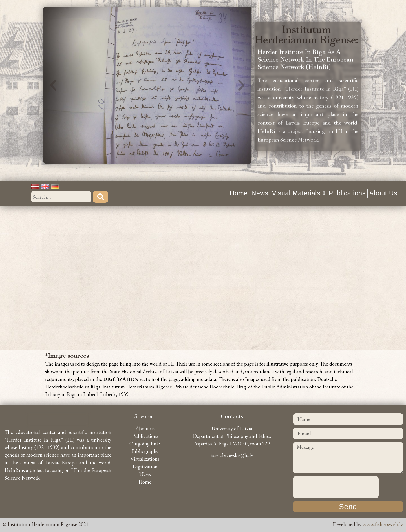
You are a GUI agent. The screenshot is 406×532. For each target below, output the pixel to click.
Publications (347, 193)
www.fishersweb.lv (383, 524)
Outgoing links (145, 444)
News (260, 193)
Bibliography (145, 451)
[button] (53, 71)
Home (239, 193)
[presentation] (336, 487)
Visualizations (145, 459)
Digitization (145, 466)
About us (383, 193)
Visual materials (299, 193)
